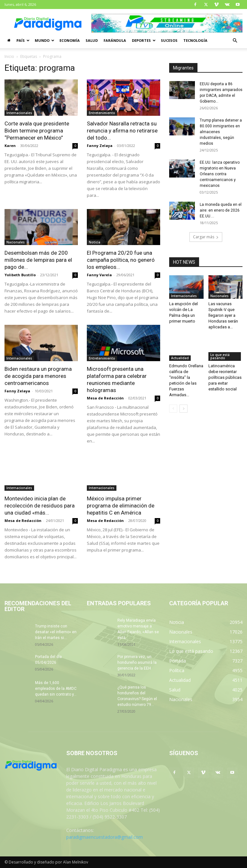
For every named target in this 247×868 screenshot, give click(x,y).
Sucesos (169, 40)
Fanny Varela (99, 275)
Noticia (95, 242)
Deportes (144, 40)
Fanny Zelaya (100, 146)
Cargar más (206, 237)
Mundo (45, 40)
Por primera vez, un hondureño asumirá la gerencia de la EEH (137, 662)
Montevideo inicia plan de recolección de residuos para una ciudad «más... (40, 506)
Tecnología (195, 40)
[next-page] (183, 409)
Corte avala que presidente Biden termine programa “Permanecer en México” (37, 131)
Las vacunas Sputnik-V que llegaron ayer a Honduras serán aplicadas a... (223, 315)
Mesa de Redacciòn (23, 521)
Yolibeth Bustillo (20, 275)
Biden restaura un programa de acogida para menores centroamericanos (38, 376)
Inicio (9, 56)
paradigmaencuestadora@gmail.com (105, 837)
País (23, 40)
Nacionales (16, 242)
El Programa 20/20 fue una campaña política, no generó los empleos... (121, 260)
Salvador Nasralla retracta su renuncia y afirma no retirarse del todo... (122, 131)
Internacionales (19, 113)
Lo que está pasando (220, 356)
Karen (10, 146)
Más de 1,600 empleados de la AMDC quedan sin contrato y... (56, 689)
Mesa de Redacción (105, 398)
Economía (70, 40)
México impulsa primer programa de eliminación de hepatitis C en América (121, 506)
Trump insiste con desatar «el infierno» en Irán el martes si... (56, 632)
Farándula (115, 40)
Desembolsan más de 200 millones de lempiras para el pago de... (38, 260)
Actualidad (180, 358)
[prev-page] (173, 409)
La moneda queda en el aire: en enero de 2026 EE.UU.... (221, 210)
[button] (235, 41)
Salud (92, 40)
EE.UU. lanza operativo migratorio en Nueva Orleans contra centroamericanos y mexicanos (220, 174)
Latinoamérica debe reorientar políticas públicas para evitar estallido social (225, 377)
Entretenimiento (102, 113)
